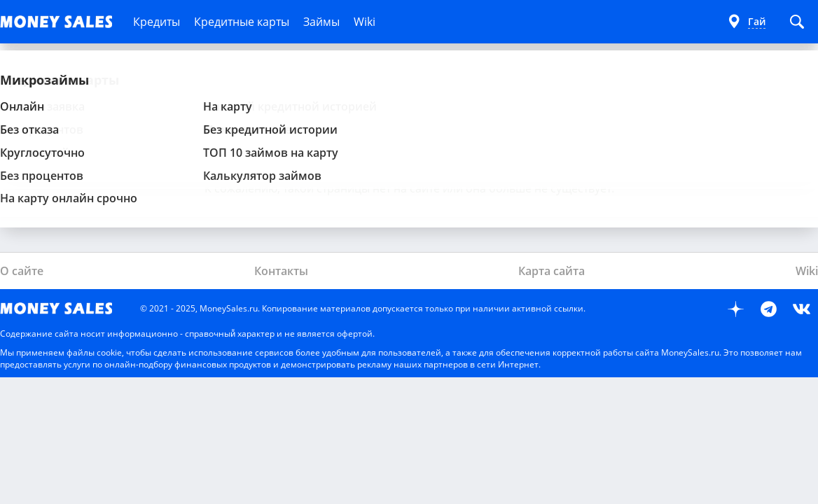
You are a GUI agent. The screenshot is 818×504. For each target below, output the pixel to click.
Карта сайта (552, 271)
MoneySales (63, 308)
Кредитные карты (242, 22)
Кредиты (157, 22)
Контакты (281, 271)
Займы (321, 22)
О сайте (22, 271)
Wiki (365, 22)
